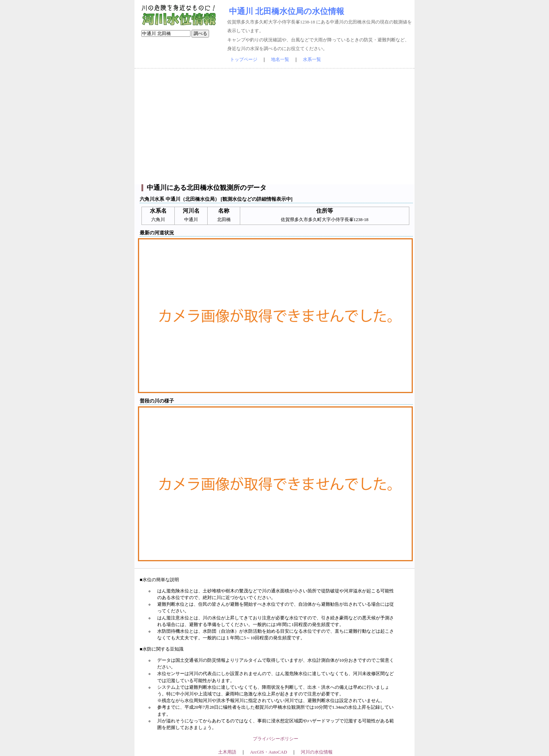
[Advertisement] (274, 126)
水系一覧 (312, 60)
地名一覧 (280, 60)
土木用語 (227, 752)
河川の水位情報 (317, 752)
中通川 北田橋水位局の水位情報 (287, 11)
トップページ (244, 60)
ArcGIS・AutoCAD (268, 752)
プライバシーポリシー (276, 739)
